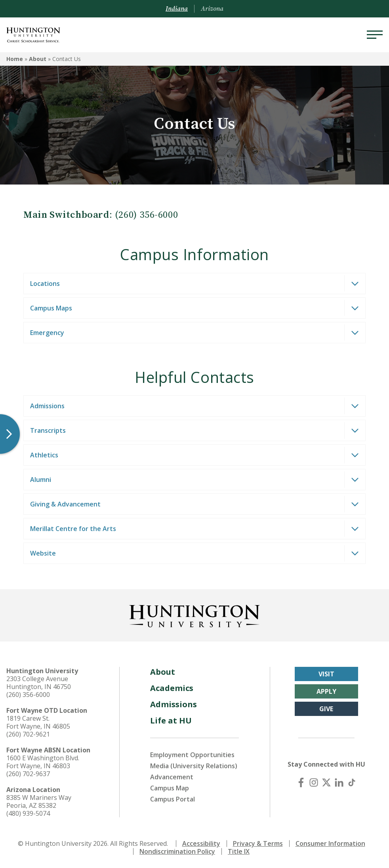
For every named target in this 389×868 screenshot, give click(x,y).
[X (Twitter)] (326, 782)
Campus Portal (173, 799)
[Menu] (375, 35)
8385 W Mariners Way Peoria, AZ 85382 (39, 801)
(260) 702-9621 (28, 734)
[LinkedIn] (339, 782)
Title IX (239, 851)
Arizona (212, 9)
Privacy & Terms (258, 843)
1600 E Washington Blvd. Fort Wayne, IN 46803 (43, 762)
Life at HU (171, 720)
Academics (172, 688)
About (38, 59)
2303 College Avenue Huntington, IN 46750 (39, 683)
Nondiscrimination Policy (177, 851)
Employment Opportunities (192, 755)
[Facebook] (301, 782)
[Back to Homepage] (194, 615)
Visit (326, 674)
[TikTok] (352, 782)
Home (15, 59)
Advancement (172, 777)
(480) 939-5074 (28, 813)
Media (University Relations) (194, 766)
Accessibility (201, 843)
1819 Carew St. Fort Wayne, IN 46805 (38, 722)
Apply (326, 691)
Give (326, 709)
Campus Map (170, 788)
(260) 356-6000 (28, 695)
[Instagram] (314, 782)
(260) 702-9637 (28, 774)
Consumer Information (330, 843)
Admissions (174, 704)
